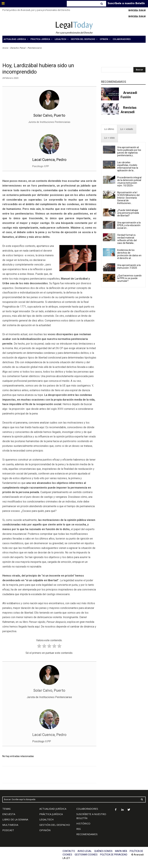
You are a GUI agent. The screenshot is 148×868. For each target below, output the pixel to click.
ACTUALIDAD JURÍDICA (53, 809)
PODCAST (8, 830)
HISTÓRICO (83, 823)
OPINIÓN (45, 830)
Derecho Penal (18, 48)
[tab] (109, 129)
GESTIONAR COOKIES (86, 855)
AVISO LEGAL (85, 851)
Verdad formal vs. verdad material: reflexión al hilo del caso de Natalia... (127, 239)
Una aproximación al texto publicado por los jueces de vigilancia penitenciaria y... (129, 151)
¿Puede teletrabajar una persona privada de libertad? (128, 213)
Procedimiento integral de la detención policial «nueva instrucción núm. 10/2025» (129, 182)
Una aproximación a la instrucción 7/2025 (129, 266)
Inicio (5, 48)
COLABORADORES (87, 809)
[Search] (102, 4)
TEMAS (6, 809)
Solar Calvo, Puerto (49, 115)
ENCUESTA (9, 814)
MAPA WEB (121, 851)
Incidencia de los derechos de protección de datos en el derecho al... (129, 254)
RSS (79, 829)
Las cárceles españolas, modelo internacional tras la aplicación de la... (128, 166)
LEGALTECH (47, 819)
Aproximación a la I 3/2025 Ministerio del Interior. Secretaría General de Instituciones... (128, 198)
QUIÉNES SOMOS (103, 851)
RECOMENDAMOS (87, 834)
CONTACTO (69, 851)
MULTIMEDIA (10, 825)
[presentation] (109, 129)
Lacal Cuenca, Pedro (49, 160)
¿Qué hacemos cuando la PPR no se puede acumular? (129, 278)
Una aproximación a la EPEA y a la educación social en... (129, 225)
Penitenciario (35, 48)
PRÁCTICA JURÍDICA (51, 814)
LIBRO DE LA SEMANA (15, 819)
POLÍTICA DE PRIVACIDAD (114, 855)
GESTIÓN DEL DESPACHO (55, 825)
